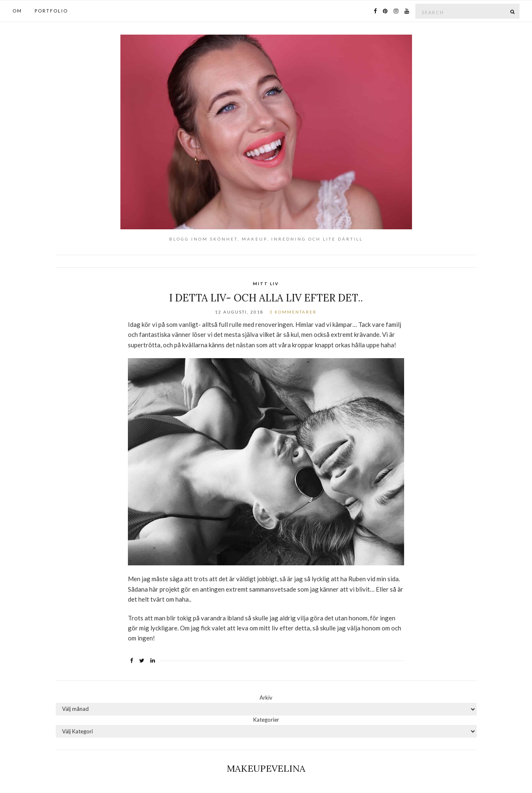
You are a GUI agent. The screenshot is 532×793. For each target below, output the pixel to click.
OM (17, 11)
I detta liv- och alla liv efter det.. (266, 298)
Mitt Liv (266, 284)
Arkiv (266, 698)
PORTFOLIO (51, 11)
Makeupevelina (266, 768)
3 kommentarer (293, 312)
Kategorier (266, 720)
